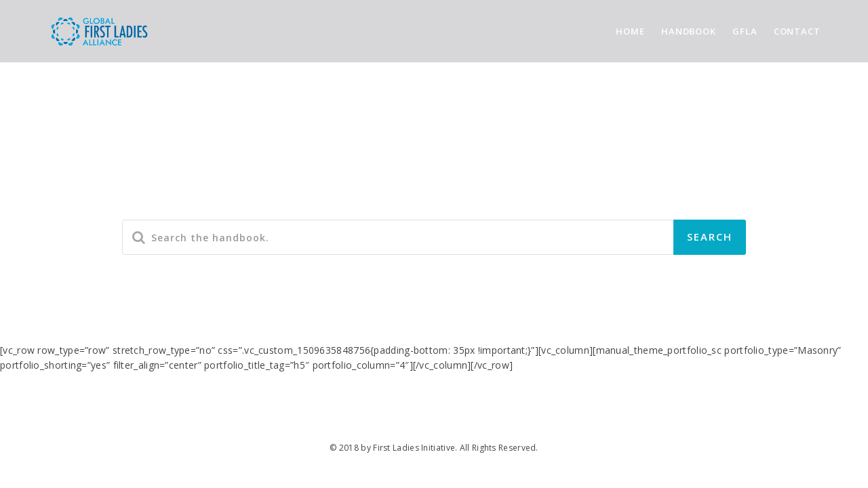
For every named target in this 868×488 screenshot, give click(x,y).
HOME (630, 31)
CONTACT (797, 31)
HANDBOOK (689, 31)
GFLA (745, 31)
